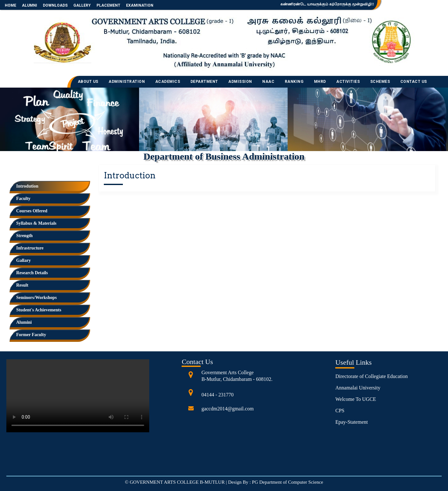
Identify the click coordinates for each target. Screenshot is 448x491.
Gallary (23, 260)
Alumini (24, 322)
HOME (10, 5)
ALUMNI (30, 5)
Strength (24, 236)
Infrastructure (30, 248)
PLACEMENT (108, 5)
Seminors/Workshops (37, 298)
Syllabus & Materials (36, 223)
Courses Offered (32, 211)
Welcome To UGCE (356, 399)
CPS (340, 411)
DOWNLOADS (55, 5)
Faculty (23, 199)
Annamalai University (358, 388)
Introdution (27, 186)
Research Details (32, 273)
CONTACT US (414, 82)
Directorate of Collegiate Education (371, 376)
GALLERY (82, 5)
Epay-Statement (351, 422)
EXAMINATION (140, 5)
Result (22, 285)
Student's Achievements (39, 310)
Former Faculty (31, 335)
